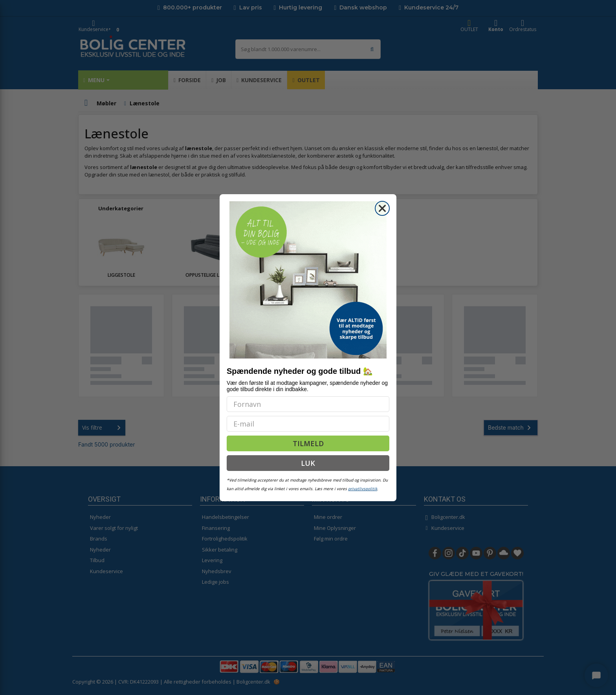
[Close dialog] (382, 208)
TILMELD (308, 443)
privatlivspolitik (363, 489)
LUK (308, 463)
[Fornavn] (308, 404)
